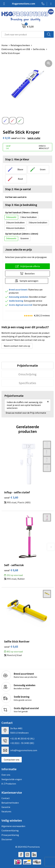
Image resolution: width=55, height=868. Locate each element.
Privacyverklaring (10, 835)
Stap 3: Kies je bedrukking (21, 205)
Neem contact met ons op (17, 346)
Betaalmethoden (10, 803)
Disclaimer (7, 839)
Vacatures (6, 811)
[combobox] (23, 34)
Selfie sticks (39, 49)
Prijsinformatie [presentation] (27, 365)
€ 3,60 (11, 497)
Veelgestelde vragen (12, 779)
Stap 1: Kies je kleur (17, 159)
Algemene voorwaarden (13, 826)
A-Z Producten (9, 784)
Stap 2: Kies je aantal (18, 189)
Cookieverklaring (10, 830)
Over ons (6, 775)
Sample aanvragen (29, 281)
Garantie (6, 807)
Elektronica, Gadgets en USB (16, 49)
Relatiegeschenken (20, 45)
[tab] (27, 365)
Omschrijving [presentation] (27, 374)
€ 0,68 (11, 570)
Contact (6, 798)
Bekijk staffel (34, 138)
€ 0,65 (11, 646)
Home (5, 45)
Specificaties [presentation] (27, 383)
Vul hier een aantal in (16, 197)
